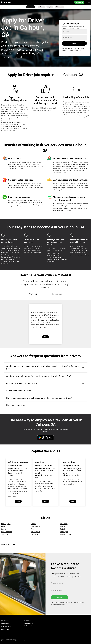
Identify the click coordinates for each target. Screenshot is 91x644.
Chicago (34, 529)
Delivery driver (5, 629)
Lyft (50, 7)
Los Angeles (6, 524)
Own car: (33, 294)
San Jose (5, 534)
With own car (60, 7)
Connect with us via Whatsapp (29, 625)
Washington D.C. (37, 526)
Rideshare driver (6, 624)
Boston (63, 526)
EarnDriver (6, 2)
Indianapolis (35, 532)
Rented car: (57, 294)
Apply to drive (79, 2)
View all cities (7, 545)
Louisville (34, 534)
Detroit (63, 529)
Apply (18, 501)
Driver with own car (6, 626)
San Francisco (7, 532)
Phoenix (4, 526)
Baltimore (64, 524)
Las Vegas (64, 532)
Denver (33, 524)
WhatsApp (16, 257)
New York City (65, 534)
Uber (42, 7)
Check (45, 337)
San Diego (5, 529)
